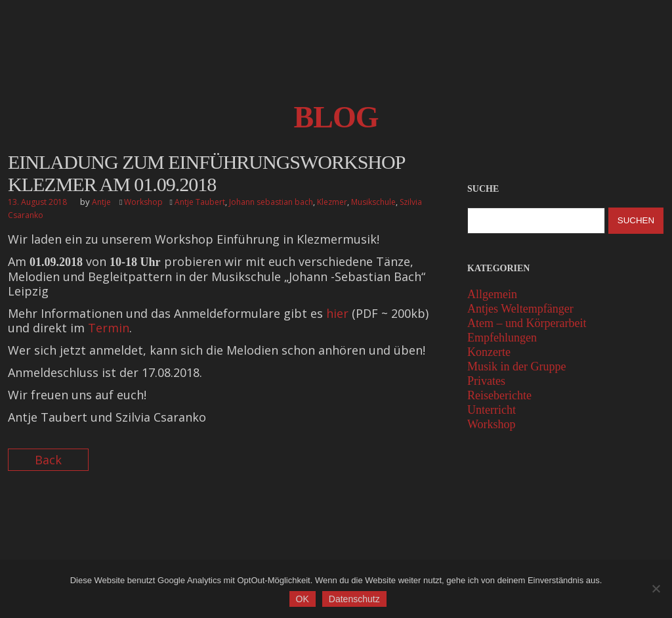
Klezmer (332, 202)
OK (304, 600)
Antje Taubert (200, 202)
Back (48, 460)
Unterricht (492, 410)
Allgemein (492, 294)
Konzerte (489, 352)
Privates (486, 381)
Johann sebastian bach (271, 202)
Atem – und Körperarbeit (527, 323)
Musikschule (373, 202)
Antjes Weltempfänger (520, 309)
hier (337, 313)
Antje (101, 202)
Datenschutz (356, 600)
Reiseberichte (499, 395)
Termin (109, 328)
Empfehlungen (502, 338)
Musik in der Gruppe (516, 366)
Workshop (143, 202)
